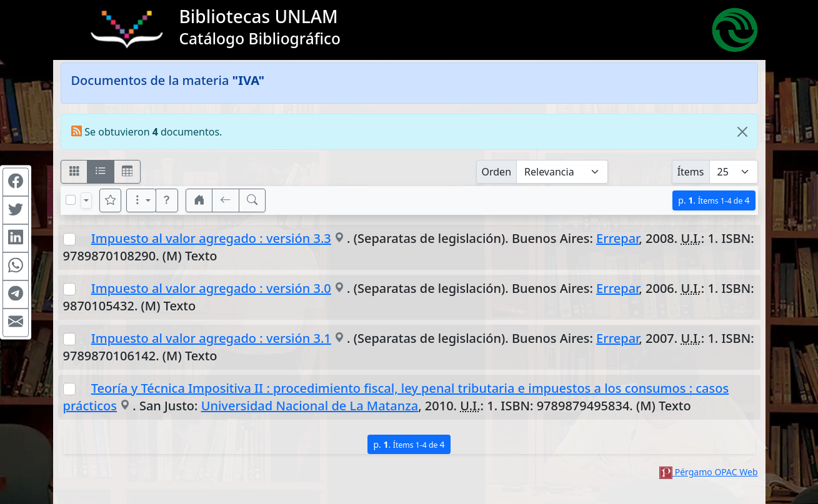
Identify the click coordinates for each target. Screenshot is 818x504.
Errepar (617, 238)
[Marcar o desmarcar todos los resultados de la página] (71, 200)
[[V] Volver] (226, 200)
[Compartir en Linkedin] (16, 238)
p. (714, 200)
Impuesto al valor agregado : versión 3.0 (211, 288)
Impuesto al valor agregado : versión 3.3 (211, 238)
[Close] (742, 132)
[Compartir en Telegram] (16, 294)
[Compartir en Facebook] (16, 182)
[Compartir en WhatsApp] (16, 266)
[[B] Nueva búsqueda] (252, 200)
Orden (497, 172)
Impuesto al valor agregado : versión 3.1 (211, 338)
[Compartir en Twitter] (16, 210)
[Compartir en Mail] (16, 322)
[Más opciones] (141, 200)
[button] (167, 200)
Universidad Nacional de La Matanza (310, 406)
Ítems (691, 172)
